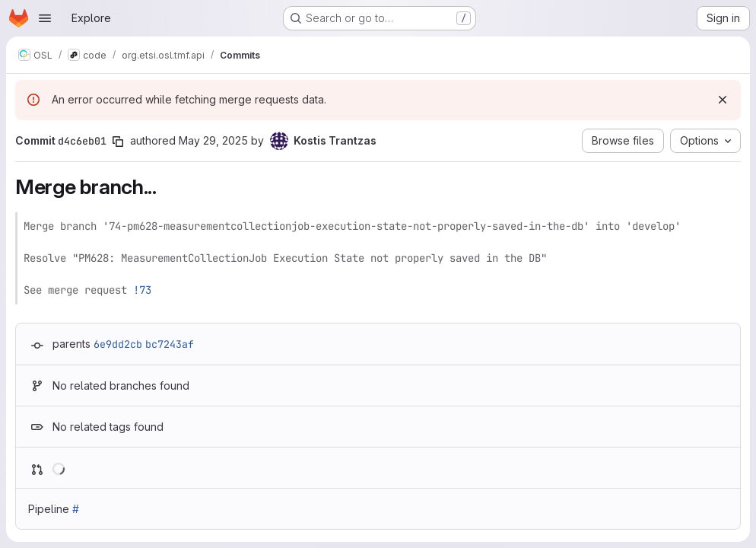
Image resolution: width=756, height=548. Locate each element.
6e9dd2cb (118, 344)
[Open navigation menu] (45, 18)
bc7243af (170, 344)
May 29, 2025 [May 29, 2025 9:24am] (213, 140)
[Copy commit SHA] (118, 142)
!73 (142, 290)
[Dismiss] (723, 100)
